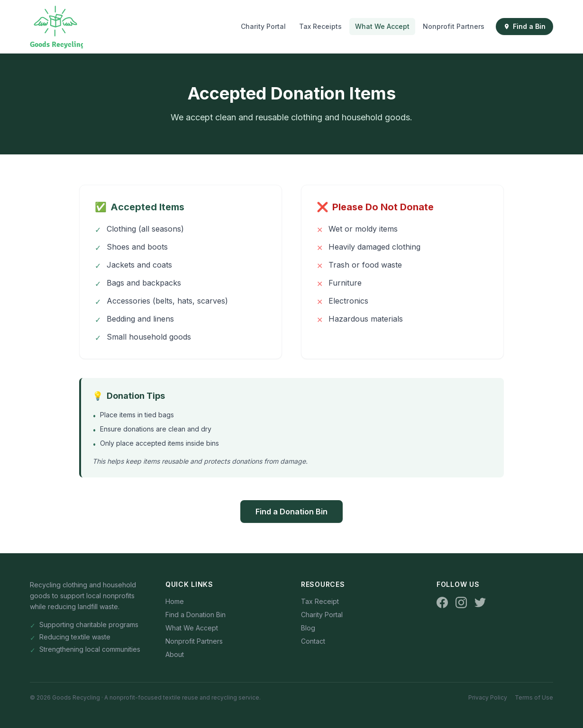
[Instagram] (461, 602)
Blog (308, 628)
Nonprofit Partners (454, 26)
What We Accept (382, 26)
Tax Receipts (320, 26)
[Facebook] (442, 602)
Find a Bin (524, 26)
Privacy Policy (488, 697)
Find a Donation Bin (291, 512)
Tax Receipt (320, 601)
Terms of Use (534, 697)
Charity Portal (263, 26)
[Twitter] (480, 602)
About (175, 654)
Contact (313, 641)
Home (175, 601)
